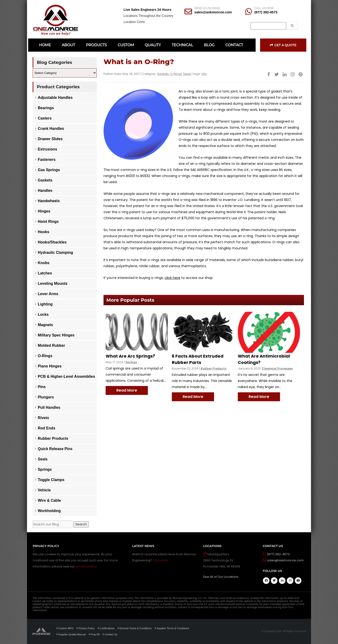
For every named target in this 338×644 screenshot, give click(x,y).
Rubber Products (213, 368)
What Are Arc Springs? (130, 356)
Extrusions (48, 149)
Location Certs (134, 22)
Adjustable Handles (55, 98)
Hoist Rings (48, 222)
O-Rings (176, 74)
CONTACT (234, 45)
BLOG (209, 45)
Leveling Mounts (53, 283)
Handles (45, 191)
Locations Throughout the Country (148, 16)
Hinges (44, 211)
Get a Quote (283, 45)
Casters (45, 118)
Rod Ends (47, 428)
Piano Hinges (50, 366)
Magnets (45, 325)
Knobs (44, 263)
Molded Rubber (51, 345)
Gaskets (163, 74)
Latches (45, 273)
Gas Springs (49, 170)
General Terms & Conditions (135, 628)
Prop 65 (94, 634)
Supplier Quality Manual (71, 634)
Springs (131, 362)
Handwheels (49, 201)
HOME (45, 45)
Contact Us (110, 634)
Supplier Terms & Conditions (172, 628)
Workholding (49, 511)
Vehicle (44, 490)
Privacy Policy (85, 628)
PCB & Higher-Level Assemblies (66, 376)
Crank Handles (51, 129)
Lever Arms (48, 294)
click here (172, 278)
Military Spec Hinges (56, 335)
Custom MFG (65, 628)
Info (204, 74)
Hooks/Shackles (52, 242)
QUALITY (153, 45)
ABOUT (68, 45)
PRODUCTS (96, 45)
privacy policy (86, 566)
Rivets (43, 418)
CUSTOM (126, 45)
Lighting (45, 304)
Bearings (46, 108)
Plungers (46, 397)
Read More (127, 390)
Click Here (160, 560)
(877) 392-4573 (266, 12)
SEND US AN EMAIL (207, 8)
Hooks (44, 232)
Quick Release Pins (55, 449)
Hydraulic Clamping (55, 253)
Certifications (106, 628)
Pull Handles (49, 407)
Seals (187, 74)
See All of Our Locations (221, 577)
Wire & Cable (49, 500)
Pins (42, 387)
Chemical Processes (277, 368)
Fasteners (47, 160)
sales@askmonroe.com (213, 12)
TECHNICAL (182, 45)
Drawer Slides (50, 139)
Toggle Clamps (51, 480)
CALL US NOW (264, 8)
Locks (43, 314)
